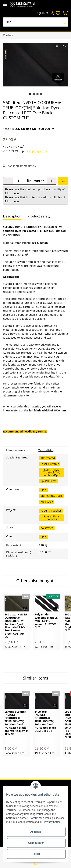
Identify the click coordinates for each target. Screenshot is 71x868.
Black (44, 490)
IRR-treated (48, 458)
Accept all (36, 832)
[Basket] (65, 13)
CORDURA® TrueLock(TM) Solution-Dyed (52, 472)
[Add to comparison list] (57, 46)
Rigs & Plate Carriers (52, 518)
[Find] (36, 22)
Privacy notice (52, 822)
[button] (52, 13)
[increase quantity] (52, 181)
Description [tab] (12, 216)
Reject (36, 854)
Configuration (36, 843)
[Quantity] (18, 181)
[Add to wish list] (65, 46)
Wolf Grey (47, 502)
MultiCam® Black (51, 496)
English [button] (40, 13)
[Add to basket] (63, 181)
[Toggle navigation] (5, 4)
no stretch (47, 528)
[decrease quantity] (8, 181)
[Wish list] (58, 13)
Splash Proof (48, 481)
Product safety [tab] (39, 216)
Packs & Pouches (51, 511)
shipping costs (38, 151)
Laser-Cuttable (50, 464)
